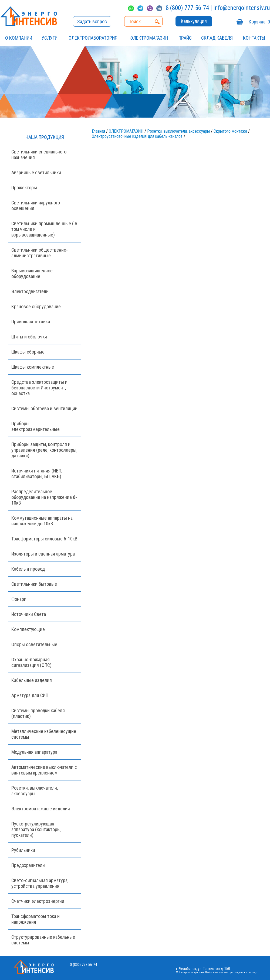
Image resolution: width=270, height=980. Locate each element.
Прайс (185, 38)
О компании (19, 38)
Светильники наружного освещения (36, 205)
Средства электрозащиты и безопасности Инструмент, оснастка (39, 388)
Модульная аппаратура (34, 752)
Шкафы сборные (28, 352)
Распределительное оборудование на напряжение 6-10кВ (44, 497)
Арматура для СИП (30, 695)
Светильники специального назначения (39, 155)
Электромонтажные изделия (41, 809)
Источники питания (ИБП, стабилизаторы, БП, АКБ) (37, 474)
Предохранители (28, 865)
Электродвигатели (30, 291)
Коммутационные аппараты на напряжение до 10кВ (42, 521)
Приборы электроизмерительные (36, 426)
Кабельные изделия (32, 680)
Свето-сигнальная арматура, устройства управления (40, 883)
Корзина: (259, 22)
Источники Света (29, 614)
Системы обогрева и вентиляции (44, 408)
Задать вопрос (92, 21)
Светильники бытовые (34, 584)
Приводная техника (31, 322)
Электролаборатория (93, 38)
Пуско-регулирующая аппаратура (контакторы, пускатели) (36, 829)
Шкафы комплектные (33, 367)
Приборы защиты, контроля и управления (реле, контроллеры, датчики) (44, 450)
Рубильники (23, 850)
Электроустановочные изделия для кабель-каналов (137, 136)
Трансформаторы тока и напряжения (36, 919)
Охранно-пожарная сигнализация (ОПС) (31, 662)
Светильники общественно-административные (40, 253)
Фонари (19, 599)
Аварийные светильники (36, 172)
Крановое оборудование (36, 306)
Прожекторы (24, 188)
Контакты (254, 38)
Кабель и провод (28, 569)
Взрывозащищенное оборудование (32, 273)
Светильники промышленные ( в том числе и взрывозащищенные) (44, 229)
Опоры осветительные (34, 644)
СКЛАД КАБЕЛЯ (217, 38)
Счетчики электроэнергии (38, 901)
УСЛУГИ (50, 38)
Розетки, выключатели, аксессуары (178, 131)
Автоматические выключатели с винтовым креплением (44, 770)
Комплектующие (28, 629)
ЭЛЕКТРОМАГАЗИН (149, 38)
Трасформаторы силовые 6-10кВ (44, 539)
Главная (98, 131)
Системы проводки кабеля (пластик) (38, 713)
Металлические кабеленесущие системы (44, 734)
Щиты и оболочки (29, 337)
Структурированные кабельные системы (43, 940)
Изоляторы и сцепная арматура (43, 554)
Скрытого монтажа (230, 131)
